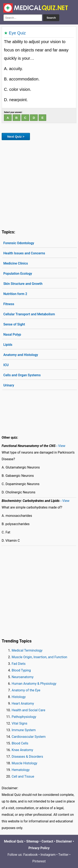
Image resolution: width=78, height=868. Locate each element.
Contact (47, 841)
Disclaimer (64, 841)
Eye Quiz (17, 33)
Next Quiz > (16, 137)
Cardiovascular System (29, 737)
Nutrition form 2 (15, 294)
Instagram (48, 855)
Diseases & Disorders (27, 757)
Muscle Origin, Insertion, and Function (39, 657)
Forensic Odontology (19, 243)
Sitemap (32, 841)
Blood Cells (20, 743)
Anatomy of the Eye (26, 690)
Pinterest (39, 861)
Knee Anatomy (22, 750)
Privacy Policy (39, 848)
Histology (19, 697)
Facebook (30, 855)
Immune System (24, 730)
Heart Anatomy (23, 704)
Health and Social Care (28, 710)
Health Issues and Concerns (24, 253)
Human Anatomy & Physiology (34, 684)
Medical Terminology (27, 650)
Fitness (9, 304)
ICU (6, 365)
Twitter (63, 855)
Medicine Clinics (16, 263)
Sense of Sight (14, 324)
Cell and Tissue (23, 776)
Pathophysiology (24, 717)
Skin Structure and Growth (23, 284)
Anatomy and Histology (21, 355)
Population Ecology (18, 274)
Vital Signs (19, 723)
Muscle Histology (24, 763)
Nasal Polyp (12, 334)
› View (61, 446)
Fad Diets (19, 664)
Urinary (9, 385)
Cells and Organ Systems (22, 375)
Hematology (21, 770)
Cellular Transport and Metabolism (29, 314)
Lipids (8, 345)
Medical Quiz (14, 841)
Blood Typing (21, 670)
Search (51, 18)
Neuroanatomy (23, 677)
